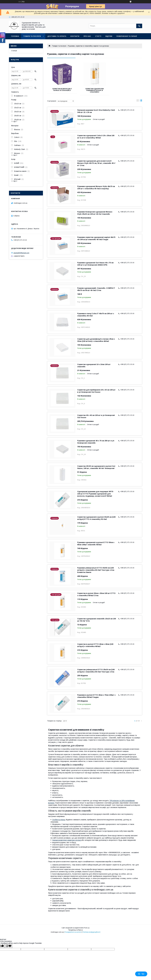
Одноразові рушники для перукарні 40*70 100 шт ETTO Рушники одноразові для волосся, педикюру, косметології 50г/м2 (95, 494)
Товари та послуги (32, 36)
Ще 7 (15, 121)
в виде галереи (138, 101)
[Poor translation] (9, 946)
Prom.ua (87, 928)
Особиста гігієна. (59, 820)
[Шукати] (139, 26)
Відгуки (109, 36)
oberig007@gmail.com (21, 253)
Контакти (75, 36)
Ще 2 (15, 155)
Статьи (14, 51)
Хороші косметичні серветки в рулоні (67, 840)
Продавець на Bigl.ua (75, 930)
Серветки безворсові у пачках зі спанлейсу (62, 90)
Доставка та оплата (57, 36)
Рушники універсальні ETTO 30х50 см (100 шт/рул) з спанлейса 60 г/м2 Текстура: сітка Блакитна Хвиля (96, 570)
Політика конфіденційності (91, 932)
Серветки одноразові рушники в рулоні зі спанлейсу (95, 90)
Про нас (87, 36)
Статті (98, 36)
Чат (141, 974)
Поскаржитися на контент (73, 932)
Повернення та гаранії (127, 36)
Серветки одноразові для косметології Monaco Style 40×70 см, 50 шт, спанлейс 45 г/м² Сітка (96, 163)
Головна (15, 36)
